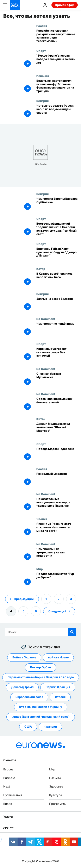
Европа (8, 769)
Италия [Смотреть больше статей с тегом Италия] (60, 697)
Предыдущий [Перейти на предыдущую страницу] (24, 599)
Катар (41, 269)
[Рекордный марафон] (57, 480)
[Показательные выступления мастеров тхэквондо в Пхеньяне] (57, 505)
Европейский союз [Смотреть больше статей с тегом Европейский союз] (29, 697)
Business (9, 778)
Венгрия (42, 101)
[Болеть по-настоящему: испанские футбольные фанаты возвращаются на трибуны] (57, 87)
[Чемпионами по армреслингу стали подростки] (57, 555)
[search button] (72, 632)
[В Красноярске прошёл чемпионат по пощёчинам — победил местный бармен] (57, 330)
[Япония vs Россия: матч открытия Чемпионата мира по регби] (57, 530)
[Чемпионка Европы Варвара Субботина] (57, 205)
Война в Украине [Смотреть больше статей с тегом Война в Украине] (24, 657)
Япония (42, 519)
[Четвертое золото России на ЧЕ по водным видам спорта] (57, 112)
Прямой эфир (65, 5)
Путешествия (13, 795)
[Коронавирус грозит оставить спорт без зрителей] (57, 355)
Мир (40, 569)
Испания (43, 76)
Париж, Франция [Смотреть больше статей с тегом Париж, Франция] (58, 687)
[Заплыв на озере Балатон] (57, 305)
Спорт (41, 51)
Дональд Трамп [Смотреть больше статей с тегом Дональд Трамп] (22, 687)
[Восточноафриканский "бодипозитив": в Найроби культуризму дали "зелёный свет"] (57, 230)
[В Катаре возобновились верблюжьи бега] (57, 280)
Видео (8, 804)
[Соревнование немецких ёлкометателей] (57, 405)
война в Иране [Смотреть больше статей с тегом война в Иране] (58, 657)
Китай (41, 419)
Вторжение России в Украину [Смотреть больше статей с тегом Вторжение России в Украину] (41, 707)
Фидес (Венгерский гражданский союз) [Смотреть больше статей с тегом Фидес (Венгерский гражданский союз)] (41, 717)
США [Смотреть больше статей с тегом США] (28, 726)
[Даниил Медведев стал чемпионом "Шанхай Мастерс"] (57, 430)
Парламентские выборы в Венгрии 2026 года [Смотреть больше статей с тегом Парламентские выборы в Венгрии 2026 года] (41, 677)
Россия (42, 26)
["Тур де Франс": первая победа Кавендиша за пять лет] (57, 62)
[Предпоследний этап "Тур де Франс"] (57, 580)
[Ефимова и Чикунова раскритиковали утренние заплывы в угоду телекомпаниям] (57, 37)
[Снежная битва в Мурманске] (57, 380)
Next (7, 786)
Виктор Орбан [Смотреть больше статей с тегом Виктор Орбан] (40, 667)
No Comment (46, 319)
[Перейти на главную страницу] (15, 5)
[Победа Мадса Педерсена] (57, 455)
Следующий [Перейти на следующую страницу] (57, 611)
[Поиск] (41, 632)
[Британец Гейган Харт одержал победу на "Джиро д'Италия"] (57, 255)
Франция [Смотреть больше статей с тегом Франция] (50, 726)
